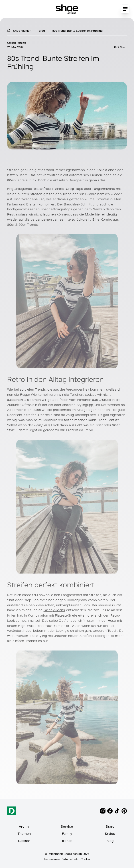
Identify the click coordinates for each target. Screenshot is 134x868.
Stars (110, 826)
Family (67, 834)
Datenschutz (70, 859)
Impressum (52, 859)
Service (67, 826)
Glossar (24, 841)
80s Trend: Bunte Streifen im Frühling (77, 31)
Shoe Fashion (22, 31)
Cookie (85, 859)
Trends (67, 841)
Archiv (24, 826)
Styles (110, 834)
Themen (24, 834)
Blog (42, 31)
